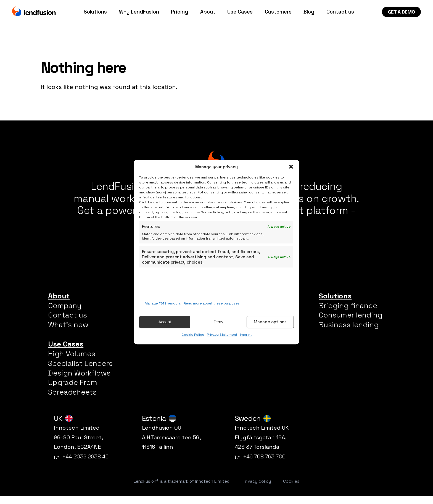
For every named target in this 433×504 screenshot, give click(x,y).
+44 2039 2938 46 (81, 464)
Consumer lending (350, 323)
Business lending (349, 332)
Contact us (340, 12)
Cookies (291, 489)
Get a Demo (402, 12)
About (208, 12)
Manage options (270, 322)
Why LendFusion (139, 12)
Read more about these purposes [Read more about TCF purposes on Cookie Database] (212, 303)
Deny (218, 322)
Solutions (95, 12)
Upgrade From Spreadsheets (73, 395)
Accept (165, 322)
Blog (309, 12)
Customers (278, 12)
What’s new (68, 332)
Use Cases (240, 12)
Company (65, 313)
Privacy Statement (222, 335)
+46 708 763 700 (260, 464)
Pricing (179, 12)
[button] (291, 167)
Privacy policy (257, 489)
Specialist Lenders (80, 371)
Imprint (246, 335)
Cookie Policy (193, 335)
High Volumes (72, 361)
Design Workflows (79, 380)
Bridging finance (348, 313)
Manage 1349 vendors (163, 303)
